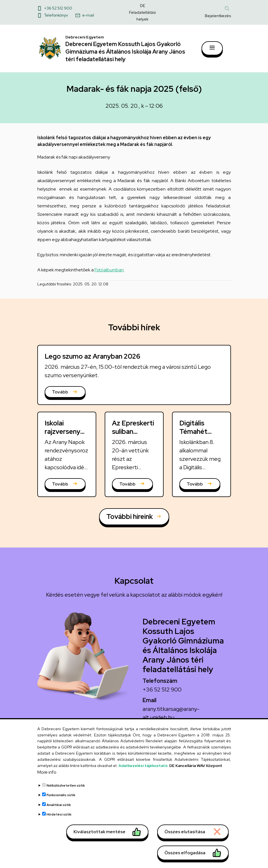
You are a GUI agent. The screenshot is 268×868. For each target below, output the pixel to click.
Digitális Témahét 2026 (193, 432)
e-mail (88, 15)
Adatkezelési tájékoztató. (143, 768)
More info (47, 774)
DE (143, 6)
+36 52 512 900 (58, 8)
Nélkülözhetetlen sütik (66, 788)
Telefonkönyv (56, 15)
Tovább (60, 392)
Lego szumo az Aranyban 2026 (92, 357)
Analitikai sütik (59, 807)
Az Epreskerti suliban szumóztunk (133, 432)
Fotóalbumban (109, 270)
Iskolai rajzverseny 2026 (62, 432)
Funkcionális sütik (61, 797)
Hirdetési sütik (59, 817)
